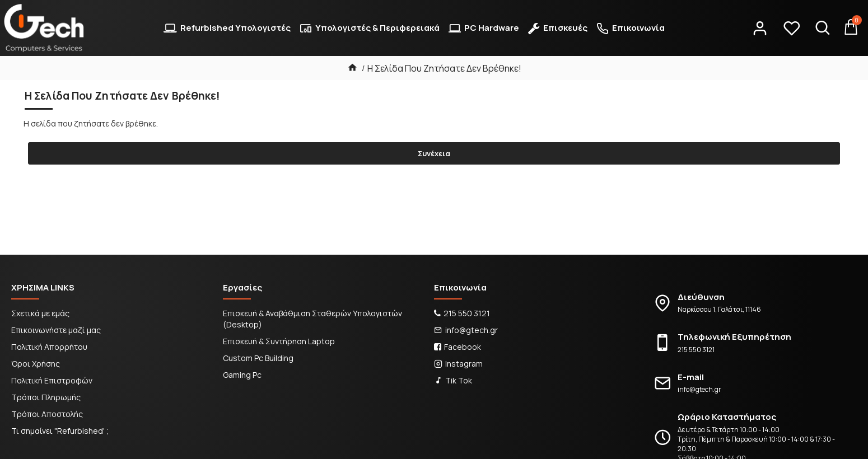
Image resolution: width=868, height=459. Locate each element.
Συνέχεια (434, 153)
